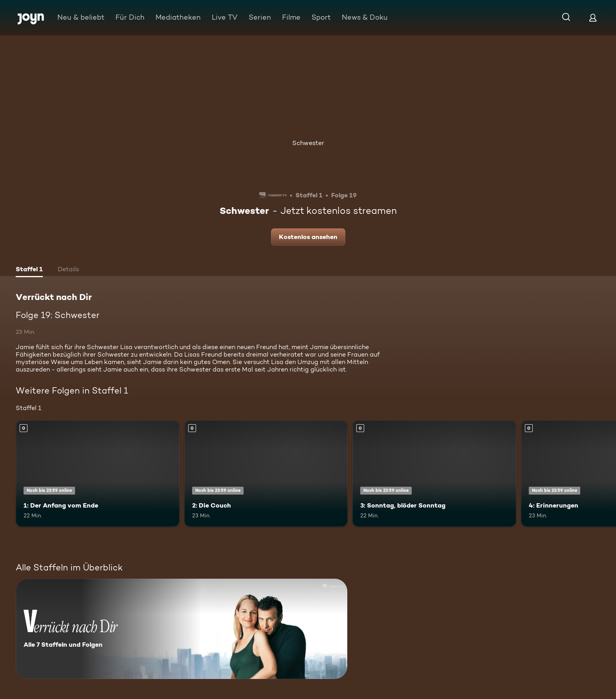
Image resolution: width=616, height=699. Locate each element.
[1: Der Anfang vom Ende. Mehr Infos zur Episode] (98, 474)
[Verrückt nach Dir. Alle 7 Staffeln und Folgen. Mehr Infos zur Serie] (181, 629)
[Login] (593, 17)
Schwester (308, 143)
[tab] (29, 270)
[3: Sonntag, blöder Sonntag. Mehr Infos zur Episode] (434, 474)
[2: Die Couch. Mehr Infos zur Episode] (266, 474)
